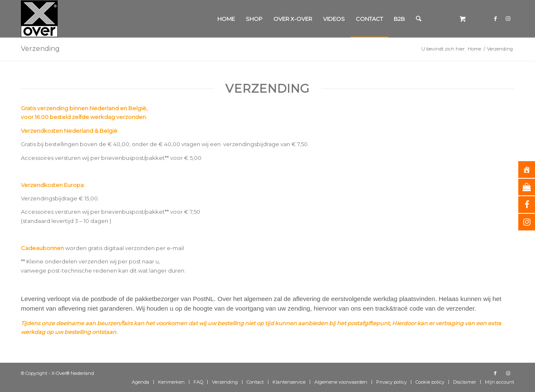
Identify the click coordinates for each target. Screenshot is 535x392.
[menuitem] (226, 19)
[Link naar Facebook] (495, 18)
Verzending (40, 49)
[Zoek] (419, 19)
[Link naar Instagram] (508, 18)
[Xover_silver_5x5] (39, 19)
